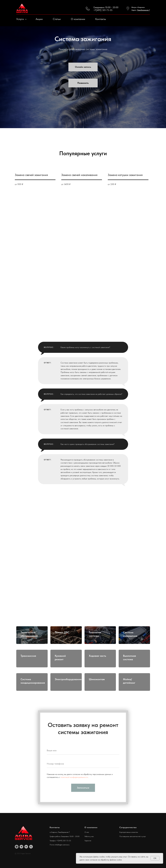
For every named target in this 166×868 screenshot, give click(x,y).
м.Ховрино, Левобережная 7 (60, 832)
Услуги (20, 19)
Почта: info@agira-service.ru (60, 845)
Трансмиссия (28, 656)
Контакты (101, 19)
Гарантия (88, 841)
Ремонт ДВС (62, 632)
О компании (78, 19)
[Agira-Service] (17, 847)
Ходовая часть (97, 656)
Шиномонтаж (97, 679)
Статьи (57, 19)
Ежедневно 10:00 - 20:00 (106, 7)
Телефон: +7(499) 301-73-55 (60, 841)
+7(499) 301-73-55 (103, 10)
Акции (39, 19)
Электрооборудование (68, 679)
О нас (87, 832)
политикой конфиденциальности (75, 777)
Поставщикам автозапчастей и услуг (133, 836)
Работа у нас (89, 836)
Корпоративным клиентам (129, 832)
